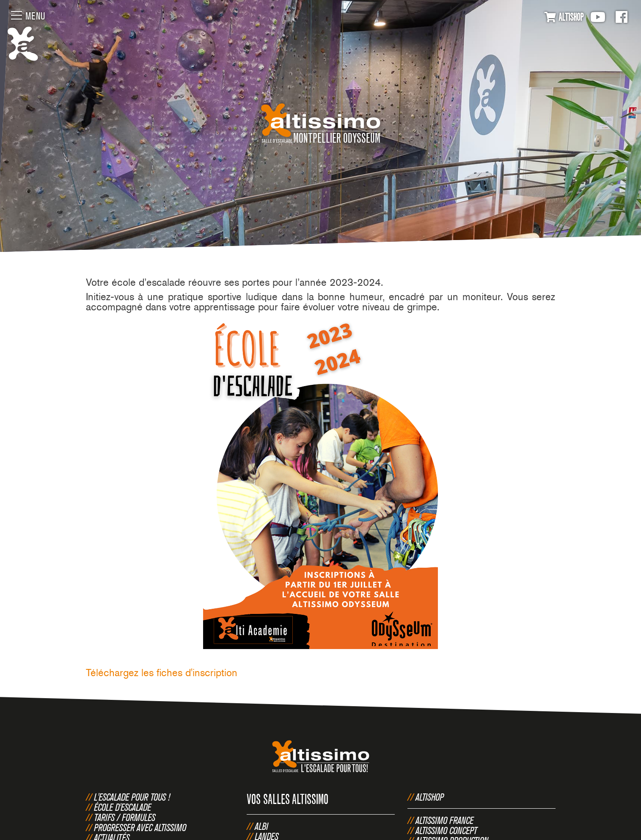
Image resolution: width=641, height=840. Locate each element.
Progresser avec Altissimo (140, 827)
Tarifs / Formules (125, 817)
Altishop (430, 797)
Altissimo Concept (446, 830)
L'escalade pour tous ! (132, 797)
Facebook (622, 17)
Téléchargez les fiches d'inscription (162, 673)
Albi (261, 826)
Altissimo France (444, 820)
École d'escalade (122, 807)
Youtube (598, 17)
